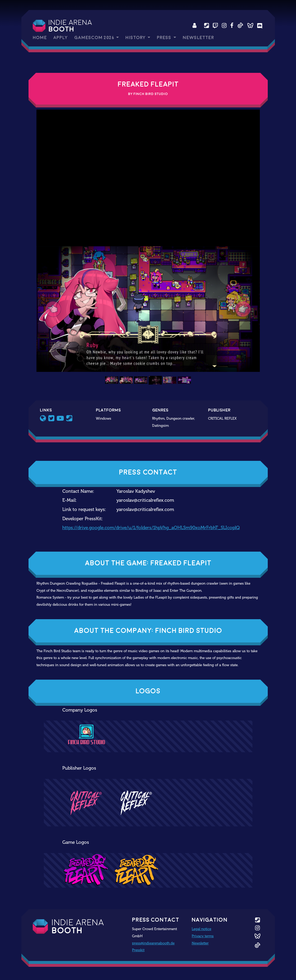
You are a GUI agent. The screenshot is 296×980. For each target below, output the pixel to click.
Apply (60, 38)
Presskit (138, 950)
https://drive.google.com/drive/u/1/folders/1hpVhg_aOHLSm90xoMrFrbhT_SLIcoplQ (151, 528)
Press (165, 38)
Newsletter (198, 38)
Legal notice (201, 929)
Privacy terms (203, 936)
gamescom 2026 (95, 38)
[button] (53, 309)
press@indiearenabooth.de (153, 943)
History (136, 38)
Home (40, 38)
